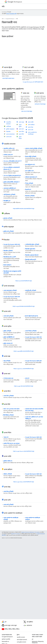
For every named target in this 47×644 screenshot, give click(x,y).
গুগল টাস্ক (31, 127)
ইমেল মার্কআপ (7, 265)
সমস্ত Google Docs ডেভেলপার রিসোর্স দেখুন (23, 369)
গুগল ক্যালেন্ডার (10, 134)
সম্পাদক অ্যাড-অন (8, 378)
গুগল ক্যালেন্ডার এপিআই (10, 290)
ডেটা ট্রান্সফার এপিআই (9, 194)
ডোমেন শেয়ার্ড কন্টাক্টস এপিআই (34, 148)
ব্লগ (33, 639)
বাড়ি (3, 7)
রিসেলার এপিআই (30, 196)
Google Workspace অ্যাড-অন (12, 244)
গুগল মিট (21, 134)
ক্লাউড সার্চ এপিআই (9, 231)
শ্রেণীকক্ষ (9, 126)
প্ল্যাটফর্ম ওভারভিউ (6, 639)
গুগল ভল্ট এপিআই (8, 505)
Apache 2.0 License (15, 534)
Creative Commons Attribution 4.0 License (30, 532)
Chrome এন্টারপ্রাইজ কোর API (12, 161)
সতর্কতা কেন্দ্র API (8, 155)
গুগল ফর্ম (21, 129)
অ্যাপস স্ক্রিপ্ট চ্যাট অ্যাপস (31, 316)
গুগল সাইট (31, 122)
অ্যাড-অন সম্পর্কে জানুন (27, 111)
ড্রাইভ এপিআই (7, 331)
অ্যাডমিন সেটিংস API (9, 148)
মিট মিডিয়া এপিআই (8, 415)
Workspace (15, 2)
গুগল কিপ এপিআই (9, 396)
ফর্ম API (27, 378)
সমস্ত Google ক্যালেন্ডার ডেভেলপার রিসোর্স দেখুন (24, 306)
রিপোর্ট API (28, 190)
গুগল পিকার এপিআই (31, 331)
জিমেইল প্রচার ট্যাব (30, 249)
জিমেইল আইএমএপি (31, 260)
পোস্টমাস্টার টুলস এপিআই (32, 244)
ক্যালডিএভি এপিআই (31, 290)
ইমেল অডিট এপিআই (31, 156)
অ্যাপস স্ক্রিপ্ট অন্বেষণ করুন (8, 78)
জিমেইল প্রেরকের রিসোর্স (32, 255)
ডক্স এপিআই (7, 361)
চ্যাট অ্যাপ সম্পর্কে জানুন (40, 104)
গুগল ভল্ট (31, 130)
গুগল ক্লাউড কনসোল (21, 642)
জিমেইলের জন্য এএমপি (10, 257)
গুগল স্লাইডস (31, 125)
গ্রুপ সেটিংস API (29, 171)
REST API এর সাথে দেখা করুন (11, 409)
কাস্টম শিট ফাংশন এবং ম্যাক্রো (12, 443)
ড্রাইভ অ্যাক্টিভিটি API (9, 337)
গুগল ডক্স (21, 122)
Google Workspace (10, 19)
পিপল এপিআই (29, 183)
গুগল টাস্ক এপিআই (8, 491)
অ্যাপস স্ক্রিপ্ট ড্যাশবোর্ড (22, 640)
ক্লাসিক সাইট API (8, 461)
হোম (3, 19)
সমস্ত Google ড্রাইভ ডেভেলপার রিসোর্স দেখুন (23, 351)
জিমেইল (8, 132)
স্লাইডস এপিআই (8, 474)
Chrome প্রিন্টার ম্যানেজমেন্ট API (12, 176)
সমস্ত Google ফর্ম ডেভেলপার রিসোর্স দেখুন (23, 386)
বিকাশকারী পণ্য (5, 642)
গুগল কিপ (21, 132)
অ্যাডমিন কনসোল (21, 637)
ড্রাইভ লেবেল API (8, 343)
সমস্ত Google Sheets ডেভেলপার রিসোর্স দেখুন (24, 451)
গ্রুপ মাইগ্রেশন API (30, 165)
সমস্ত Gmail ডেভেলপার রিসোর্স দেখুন (23, 281)
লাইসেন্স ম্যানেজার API (31, 177)
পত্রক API (6, 437)
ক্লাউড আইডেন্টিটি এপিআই (11, 182)
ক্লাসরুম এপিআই (8, 218)
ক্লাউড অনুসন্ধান (10, 129)
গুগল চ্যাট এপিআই (8, 316)
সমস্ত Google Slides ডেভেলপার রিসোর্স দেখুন (23, 482)
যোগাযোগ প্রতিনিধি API (10, 188)
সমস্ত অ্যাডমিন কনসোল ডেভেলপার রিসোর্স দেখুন (24, 209)
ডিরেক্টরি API (7, 201)
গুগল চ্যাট (9, 137)
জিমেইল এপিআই (8, 251)
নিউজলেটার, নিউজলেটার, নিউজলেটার (38, 642)
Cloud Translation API (11, 14)
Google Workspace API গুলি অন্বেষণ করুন (33, 82)
